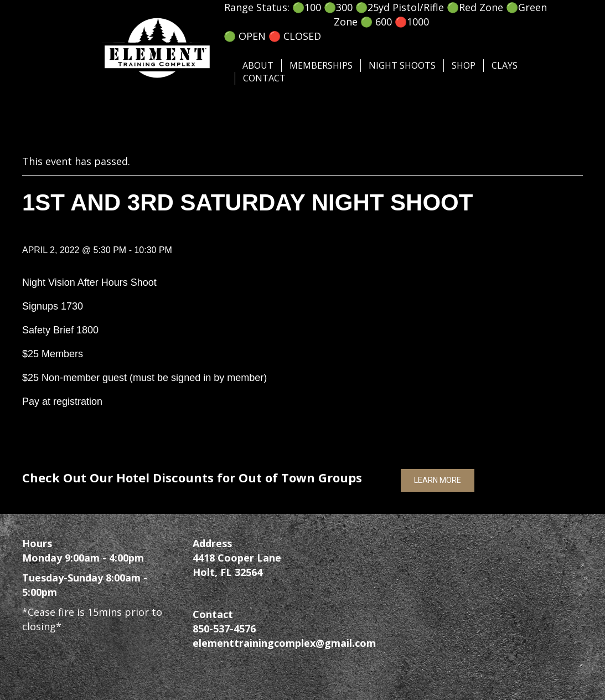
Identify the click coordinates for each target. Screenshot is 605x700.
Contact (264, 78)
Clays (505, 65)
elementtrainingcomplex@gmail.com (284, 643)
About (258, 65)
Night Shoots (402, 65)
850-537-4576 (224, 629)
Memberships (321, 65)
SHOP (464, 65)
